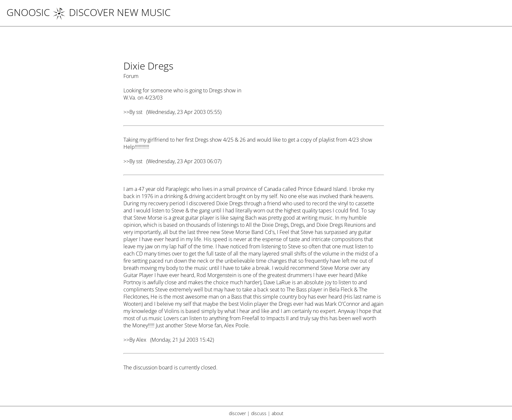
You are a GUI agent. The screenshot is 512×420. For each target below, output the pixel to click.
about (278, 413)
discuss (259, 413)
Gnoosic (28, 12)
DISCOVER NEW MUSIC (112, 12)
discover (237, 413)
